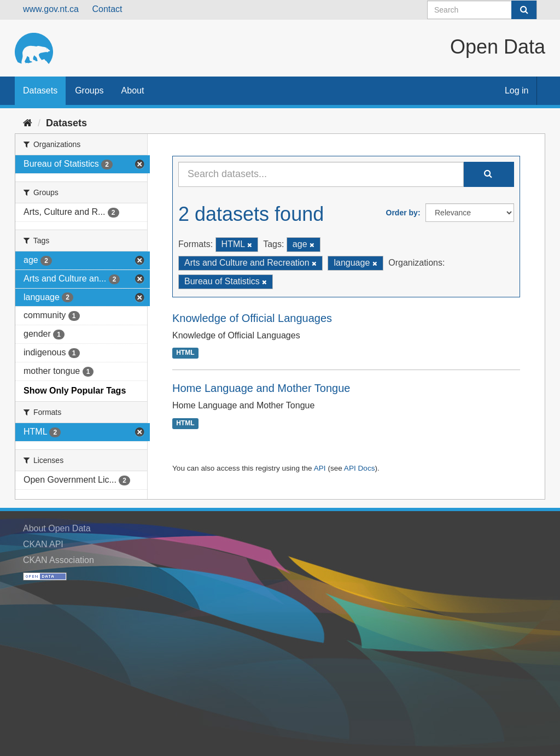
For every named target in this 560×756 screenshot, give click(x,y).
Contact (107, 9)
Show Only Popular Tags (75, 391)
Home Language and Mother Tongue (261, 388)
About (133, 90)
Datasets (40, 90)
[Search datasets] (482, 10)
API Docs (360, 468)
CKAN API (43, 544)
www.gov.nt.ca (51, 9)
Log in (517, 90)
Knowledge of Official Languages (252, 318)
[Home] (28, 123)
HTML (185, 353)
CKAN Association (59, 560)
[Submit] (524, 10)
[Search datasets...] (321, 174)
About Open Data (57, 528)
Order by (402, 213)
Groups (89, 90)
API (320, 468)
